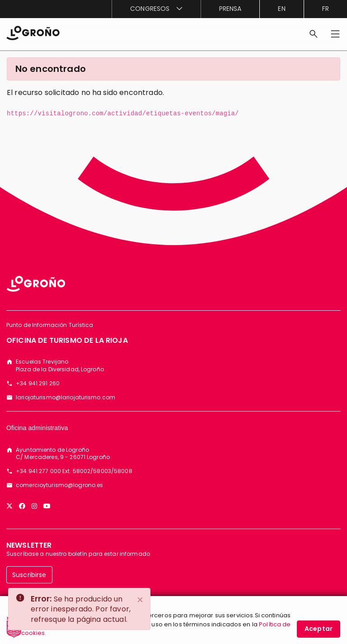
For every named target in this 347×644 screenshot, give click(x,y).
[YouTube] (47, 506)
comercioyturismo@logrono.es (59, 485)
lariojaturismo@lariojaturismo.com (66, 398)
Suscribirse (29, 575)
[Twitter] (9, 506)
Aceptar (319, 630)
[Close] (141, 600)
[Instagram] (34, 506)
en (281, 9)
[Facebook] (22, 506)
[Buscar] (314, 34)
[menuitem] (156, 9)
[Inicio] (33, 32)
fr (326, 9)
